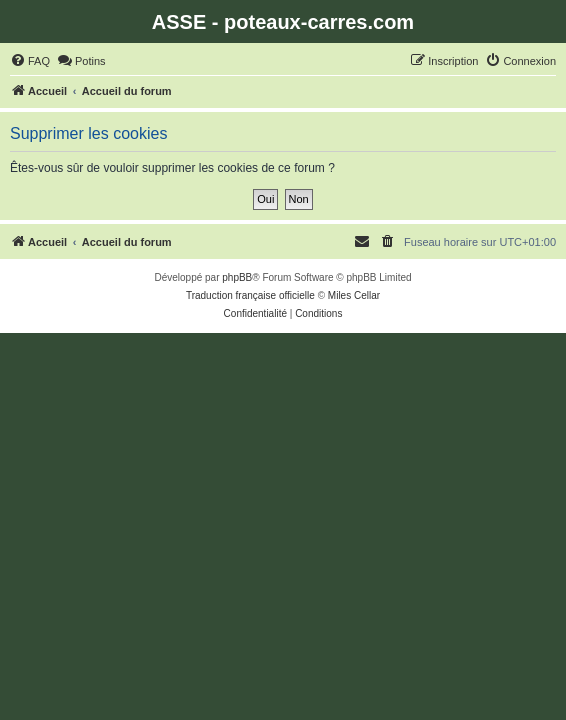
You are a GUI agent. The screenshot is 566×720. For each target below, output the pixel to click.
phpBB (237, 277)
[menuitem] (30, 61)
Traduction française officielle (250, 295)
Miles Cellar (354, 295)
